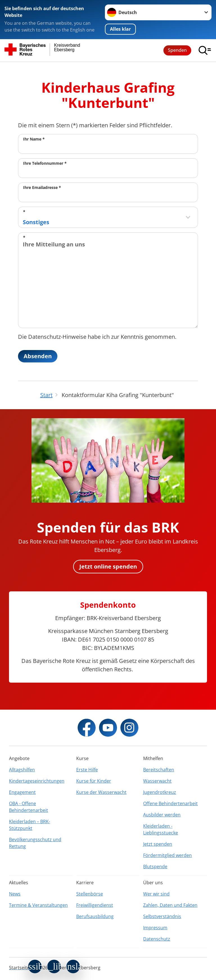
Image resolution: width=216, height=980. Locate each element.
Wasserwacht (157, 781)
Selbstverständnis (162, 916)
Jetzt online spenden (108, 566)
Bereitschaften (159, 770)
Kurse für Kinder (94, 781)
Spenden (177, 50)
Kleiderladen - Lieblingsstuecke (161, 829)
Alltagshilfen (22, 770)
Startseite (19, 968)
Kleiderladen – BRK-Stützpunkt (30, 825)
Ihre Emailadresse (42, 187)
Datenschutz (157, 939)
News (15, 894)
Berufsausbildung (95, 916)
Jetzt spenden (158, 844)
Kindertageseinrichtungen (37, 781)
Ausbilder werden (162, 815)
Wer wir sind (156, 894)
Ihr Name (34, 139)
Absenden (38, 356)
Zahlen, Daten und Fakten (170, 905)
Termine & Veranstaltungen (38, 905)
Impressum (155, 928)
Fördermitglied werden (167, 855)
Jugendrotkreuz (160, 792)
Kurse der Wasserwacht (101, 792)
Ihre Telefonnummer (45, 163)
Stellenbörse (90, 894)
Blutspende (155, 867)
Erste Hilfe (87, 770)
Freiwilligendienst (95, 905)
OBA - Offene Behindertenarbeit (29, 807)
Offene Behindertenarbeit (170, 803)
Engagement (22, 792)
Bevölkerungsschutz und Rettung (35, 843)
